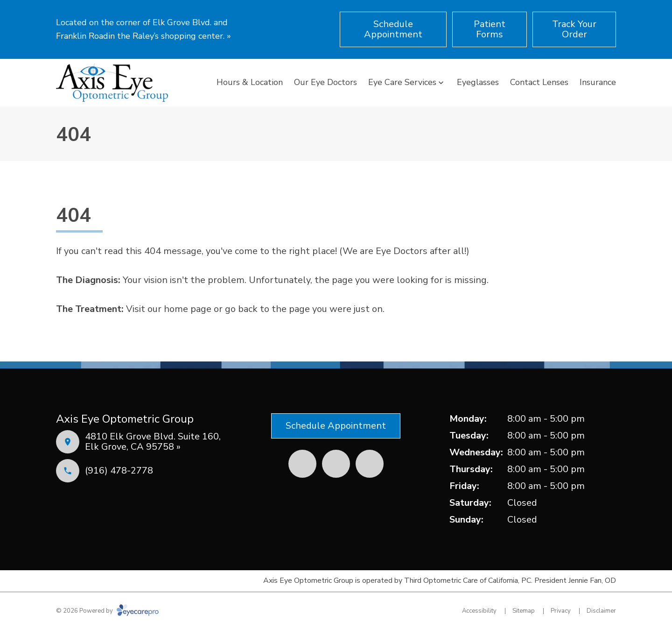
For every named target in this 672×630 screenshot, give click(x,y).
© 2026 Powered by (107, 611)
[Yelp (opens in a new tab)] (336, 464)
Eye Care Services (402, 82)
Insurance (598, 82)
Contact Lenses (539, 82)
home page (188, 309)
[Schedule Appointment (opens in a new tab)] (393, 29)
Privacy (561, 611)
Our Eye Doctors (325, 82)
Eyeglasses (478, 82)
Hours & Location (250, 82)
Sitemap (524, 611)
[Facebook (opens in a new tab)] (302, 464)
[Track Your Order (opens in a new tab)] (574, 29)
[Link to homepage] (112, 83)
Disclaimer (601, 611)
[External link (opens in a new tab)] (370, 464)
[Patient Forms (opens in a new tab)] (490, 29)
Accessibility (479, 611)
